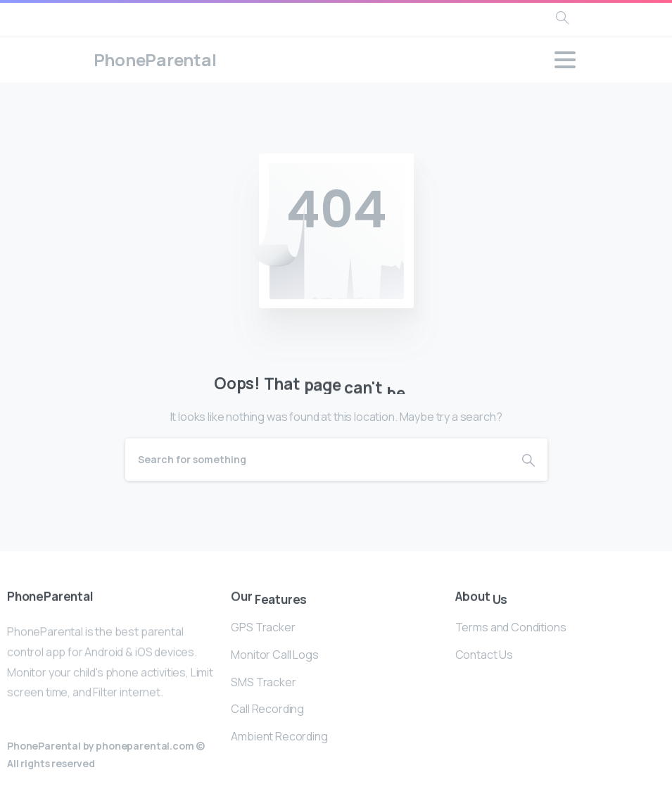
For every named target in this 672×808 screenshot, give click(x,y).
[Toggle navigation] (565, 60)
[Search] (317, 460)
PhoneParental (155, 59)
